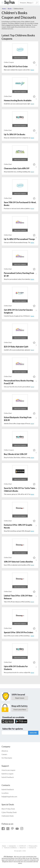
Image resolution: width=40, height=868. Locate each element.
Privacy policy (33, 846)
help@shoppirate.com (9, 796)
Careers (4, 754)
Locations (5, 793)
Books (10, 9)
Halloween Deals (8, 816)
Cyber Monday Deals (9, 812)
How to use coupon (8, 770)
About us (5, 751)
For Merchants (7, 758)
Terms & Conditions (10, 848)
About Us (23, 848)
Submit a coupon (7, 774)
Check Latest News (20, 710)
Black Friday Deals (8, 809)
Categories (12, 846)
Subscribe (33, 733)
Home (4, 9)
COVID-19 (22, 846)
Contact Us (32, 848)
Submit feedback (8, 777)
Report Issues (20, 698)
